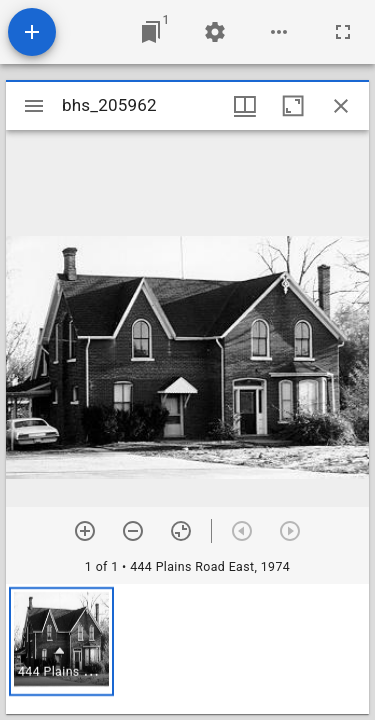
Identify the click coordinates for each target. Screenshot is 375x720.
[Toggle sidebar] (34, 106)
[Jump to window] (151, 32)
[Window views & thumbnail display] (245, 106)
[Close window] (341, 106)
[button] (61, 641)
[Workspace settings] (215, 32)
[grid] (187, 649)
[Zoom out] (133, 531)
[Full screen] (343, 32)
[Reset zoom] (181, 531)
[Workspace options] (279, 32)
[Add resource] (32, 32)
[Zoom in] (85, 531)
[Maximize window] (293, 106)
